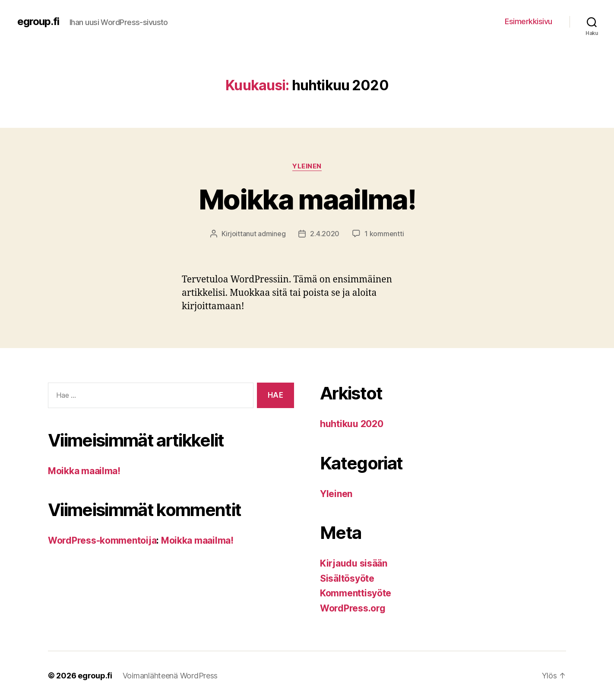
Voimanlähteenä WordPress (170, 676)
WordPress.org (353, 608)
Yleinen (307, 166)
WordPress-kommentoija (102, 540)
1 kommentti (384, 234)
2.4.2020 (325, 234)
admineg (272, 234)
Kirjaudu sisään (354, 563)
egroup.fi (38, 22)
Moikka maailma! (307, 199)
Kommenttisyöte (356, 593)
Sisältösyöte (347, 578)
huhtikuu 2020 (352, 424)
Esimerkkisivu (529, 21)
